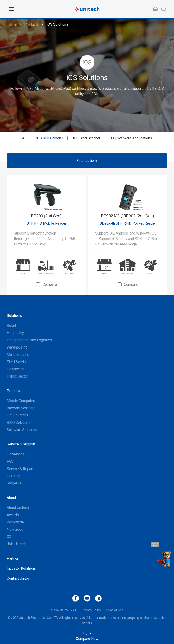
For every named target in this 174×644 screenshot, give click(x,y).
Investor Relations (21, 568)
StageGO (14, 483)
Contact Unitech (19, 578)
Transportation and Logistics (29, 340)
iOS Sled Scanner (87, 138)
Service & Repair (20, 469)
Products (31, 24)
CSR (10, 537)
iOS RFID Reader (50, 138)
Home (12, 24)
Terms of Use (114, 610)
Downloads (16, 454)
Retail (11, 326)
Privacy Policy (91, 610)
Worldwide (15, 522)
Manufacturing (18, 355)
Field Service (17, 362)
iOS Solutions (57, 24)
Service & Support (21, 444)
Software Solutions (22, 430)
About (11, 498)
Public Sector (17, 376)
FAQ (10, 461)
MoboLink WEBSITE (65, 610)
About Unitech (18, 508)
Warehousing (17, 347)
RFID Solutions (19, 422)
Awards (13, 515)
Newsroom (16, 529)
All (24, 138)
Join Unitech (17, 544)
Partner (13, 558)
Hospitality (15, 333)
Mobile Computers (22, 401)
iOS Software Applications (131, 138)
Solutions (14, 316)
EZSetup (14, 476)
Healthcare (15, 369)
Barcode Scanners (21, 408)
